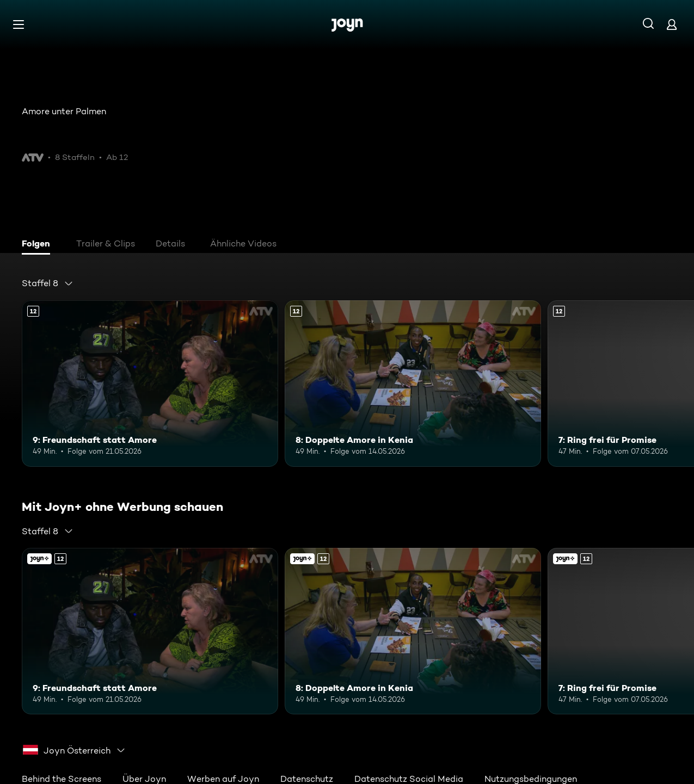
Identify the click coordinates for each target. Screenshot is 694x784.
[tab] (39, 245)
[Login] (672, 24)
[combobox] (48, 283)
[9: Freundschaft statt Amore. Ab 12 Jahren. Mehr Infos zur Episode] (150, 384)
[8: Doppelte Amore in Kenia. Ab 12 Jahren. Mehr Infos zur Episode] (413, 384)
